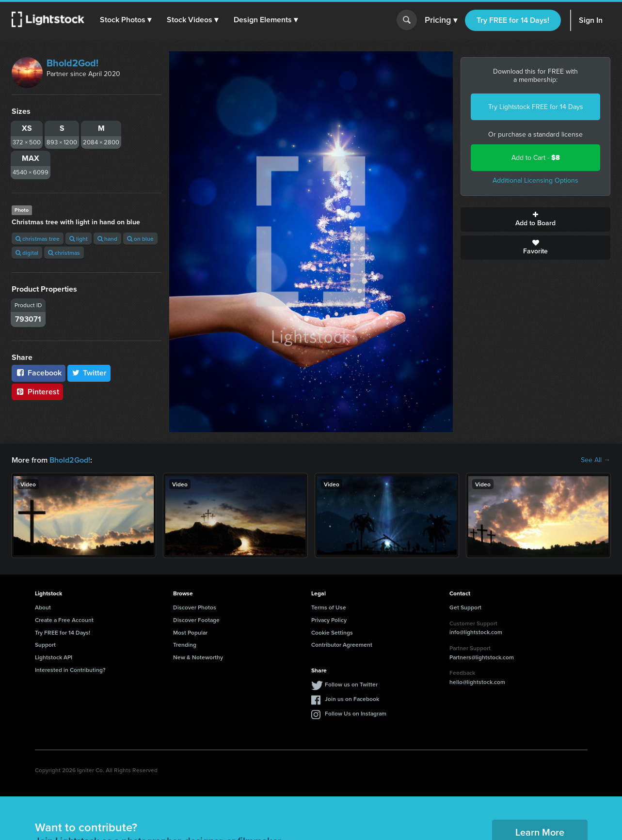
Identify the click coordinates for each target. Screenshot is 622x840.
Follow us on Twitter (351, 684)
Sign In (591, 20)
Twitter (89, 373)
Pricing (441, 20)
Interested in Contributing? (70, 670)
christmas (64, 253)
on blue (140, 239)
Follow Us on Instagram (356, 713)
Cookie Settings (332, 632)
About (43, 607)
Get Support (465, 607)
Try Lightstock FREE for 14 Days (536, 107)
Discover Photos (195, 607)
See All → (596, 460)
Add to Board (535, 219)
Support (45, 645)
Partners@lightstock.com (482, 657)
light (79, 239)
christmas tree (38, 239)
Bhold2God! (72, 63)
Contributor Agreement (342, 645)
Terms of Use (329, 607)
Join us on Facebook (352, 699)
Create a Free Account (64, 620)
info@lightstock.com (476, 632)
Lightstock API (54, 657)
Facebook (39, 373)
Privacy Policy (329, 620)
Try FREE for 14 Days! (513, 20)
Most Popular (190, 632)
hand (107, 239)
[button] (126, 20)
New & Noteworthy (198, 657)
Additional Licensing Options (535, 180)
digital (27, 253)
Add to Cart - (536, 158)
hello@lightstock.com (477, 682)
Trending (185, 645)
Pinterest (37, 392)
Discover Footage (196, 620)
